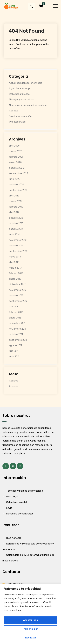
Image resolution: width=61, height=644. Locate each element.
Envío (9, 508)
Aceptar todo (31, 620)
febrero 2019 (16, 207)
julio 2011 (14, 351)
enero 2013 (15, 279)
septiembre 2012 (18, 301)
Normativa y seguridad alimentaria (28, 105)
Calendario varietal (16, 502)
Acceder (14, 386)
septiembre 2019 (18, 190)
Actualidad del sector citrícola (26, 83)
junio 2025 (15, 179)
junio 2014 (14, 234)
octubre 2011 (16, 334)
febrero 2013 (16, 273)
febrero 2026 (16, 157)
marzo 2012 (15, 306)
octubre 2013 (16, 245)
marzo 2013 (15, 268)
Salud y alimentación (20, 116)
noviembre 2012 (18, 290)
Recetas (14, 111)
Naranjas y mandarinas (21, 99)
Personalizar (31, 629)
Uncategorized (17, 122)
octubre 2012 (16, 295)
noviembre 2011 (17, 329)
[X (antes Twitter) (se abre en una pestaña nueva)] (13, 466)
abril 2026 (14, 146)
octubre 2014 (16, 229)
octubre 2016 (16, 218)
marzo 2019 (15, 201)
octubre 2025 (16, 168)
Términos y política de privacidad (25, 491)
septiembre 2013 (18, 251)
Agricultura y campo (20, 88)
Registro (14, 381)
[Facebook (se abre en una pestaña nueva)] (6, 466)
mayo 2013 (15, 257)
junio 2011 (14, 356)
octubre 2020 (16, 184)
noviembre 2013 (18, 240)
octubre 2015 (16, 223)
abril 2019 (14, 196)
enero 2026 (15, 162)
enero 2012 (15, 318)
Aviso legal (12, 496)
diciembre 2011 (17, 323)
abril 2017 (14, 212)
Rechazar (31, 638)
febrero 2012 (16, 312)
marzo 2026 (16, 151)
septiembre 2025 (18, 173)
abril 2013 (14, 262)
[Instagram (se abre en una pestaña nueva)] (20, 466)
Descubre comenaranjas (20, 514)
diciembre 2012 (17, 284)
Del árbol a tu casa (19, 94)
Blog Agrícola (14, 538)
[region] (30, 614)
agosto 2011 (15, 345)
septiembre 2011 (18, 340)
